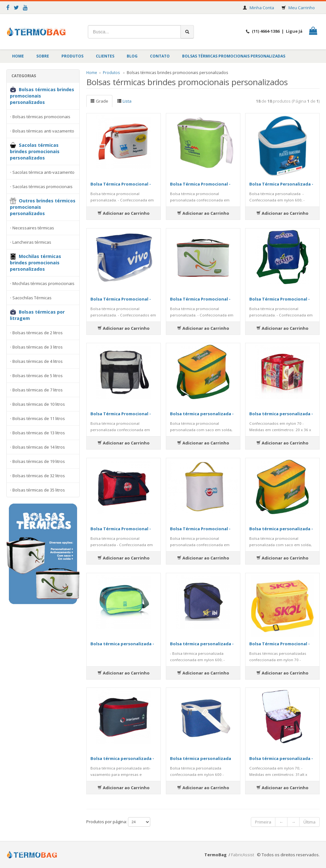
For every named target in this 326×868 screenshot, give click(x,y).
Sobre (43, 56)
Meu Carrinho (302, 8)
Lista (124, 101)
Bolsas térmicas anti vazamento (43, 131)
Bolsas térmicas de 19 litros (39, 461)
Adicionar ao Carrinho (124, 213)
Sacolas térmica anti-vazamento (43, 172)
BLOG (132, 56)
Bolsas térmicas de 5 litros (38, 376)
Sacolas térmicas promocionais (43, 186)
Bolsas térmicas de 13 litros (39, 433)
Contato (160, 56)
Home (18, 56)
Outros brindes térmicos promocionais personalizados (43, 207)
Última (309, 822)
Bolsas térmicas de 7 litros (38, 390)
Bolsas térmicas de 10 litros (39, 404)
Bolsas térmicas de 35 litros (39, 490)
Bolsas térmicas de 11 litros (39, 418)
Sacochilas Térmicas (32, 298)
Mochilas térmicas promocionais (43, 283)
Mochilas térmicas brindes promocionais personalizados (35, 263)
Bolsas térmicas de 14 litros (39, 447)
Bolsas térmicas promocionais (41, 117)
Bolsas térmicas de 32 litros (39, 476)
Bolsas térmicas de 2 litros (38, 333)
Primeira (263, 822)
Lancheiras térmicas (32, 242)
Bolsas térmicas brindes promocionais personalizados (42, 96)
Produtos (72, 56)
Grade (99, 101)
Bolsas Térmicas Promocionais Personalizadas (234, 56)
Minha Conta (262, 8)
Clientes (105, 56)
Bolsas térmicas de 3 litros (38, 347)
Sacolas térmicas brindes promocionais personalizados (35, 151)
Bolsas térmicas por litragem (37, 315)
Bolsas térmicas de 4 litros (38, 361)
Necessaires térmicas (33, 228)
